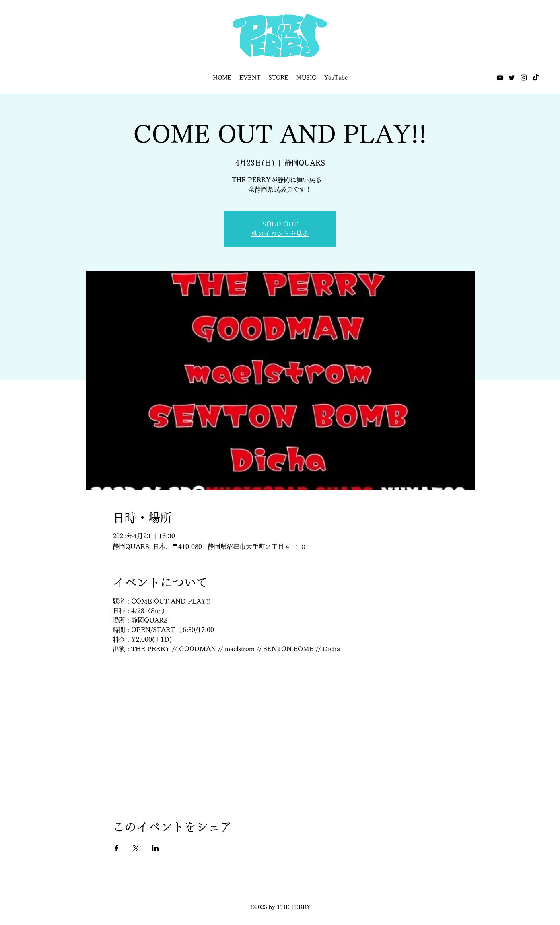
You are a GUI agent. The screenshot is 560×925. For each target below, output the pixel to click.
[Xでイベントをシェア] (136, 848)
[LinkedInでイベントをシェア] (155, 848)
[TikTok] (536, 78)
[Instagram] (524, 78)
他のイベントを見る (280, 234)
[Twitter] (512, 78)
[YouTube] (500, 78)
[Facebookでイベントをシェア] (116, 848)
